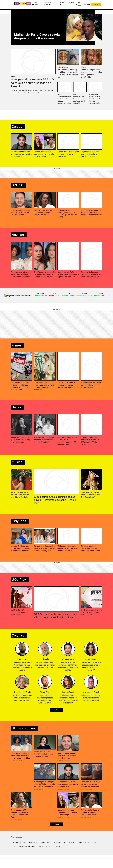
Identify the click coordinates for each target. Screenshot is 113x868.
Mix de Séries (45, 843)
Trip (13, 847)
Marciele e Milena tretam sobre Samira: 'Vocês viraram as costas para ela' (33, 94)
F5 (24, 843)
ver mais (57, 710)
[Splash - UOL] (22, 3)
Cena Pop (16, 843)
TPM (95, 843)
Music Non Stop (59, 843)
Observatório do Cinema (27, 847)
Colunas (72, 2)
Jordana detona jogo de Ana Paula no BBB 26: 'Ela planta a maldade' (33, 90)
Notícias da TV (84, 843)
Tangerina (57, 847)
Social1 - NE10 (44, 847)
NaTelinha (72, 843)
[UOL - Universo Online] (32, 4)
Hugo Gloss (33, 843)
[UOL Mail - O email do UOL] (81, 4)
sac (76, 4)
